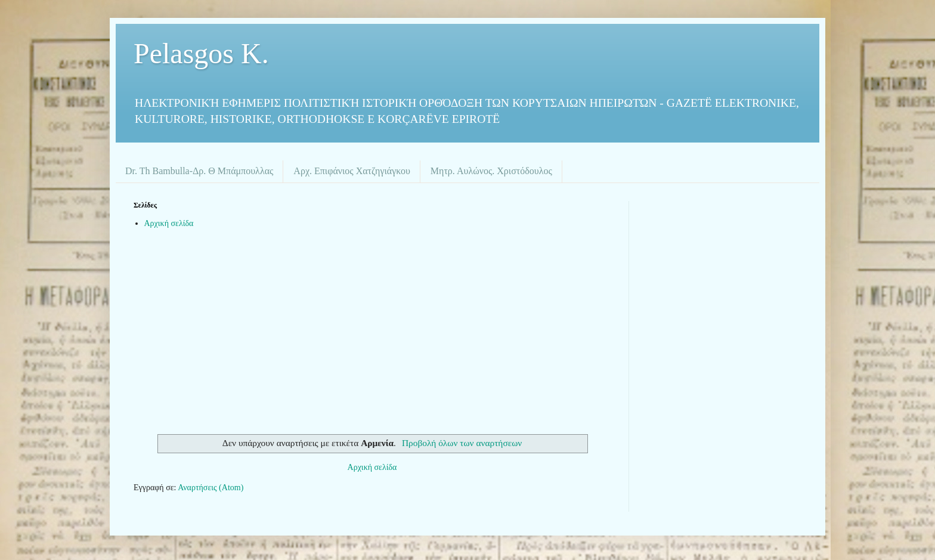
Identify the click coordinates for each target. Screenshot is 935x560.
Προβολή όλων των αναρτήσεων (462, 443)
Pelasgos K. (201, 53)
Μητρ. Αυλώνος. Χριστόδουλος (491, 171)
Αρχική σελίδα (169, 223)
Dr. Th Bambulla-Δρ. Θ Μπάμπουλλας (199, 171)
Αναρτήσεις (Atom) (210, 488)
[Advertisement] (372, 333)
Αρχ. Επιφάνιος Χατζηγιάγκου (352, 171)
